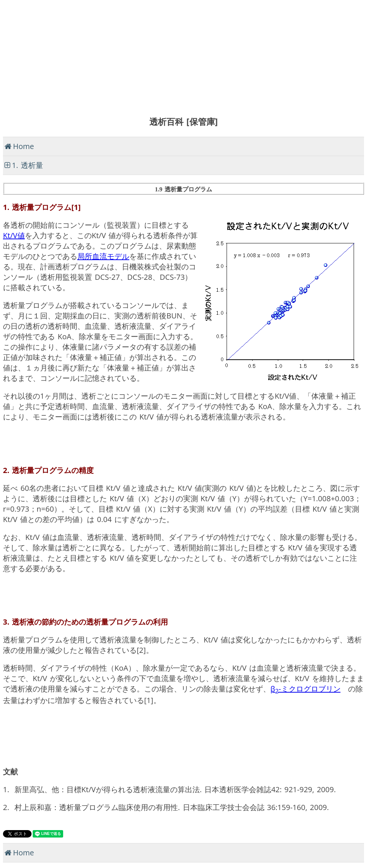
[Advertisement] (183, 55)
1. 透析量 (27, 165)
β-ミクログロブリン (306, 689)
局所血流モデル (103, 256)
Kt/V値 (14, 235)
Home (24, 146)
